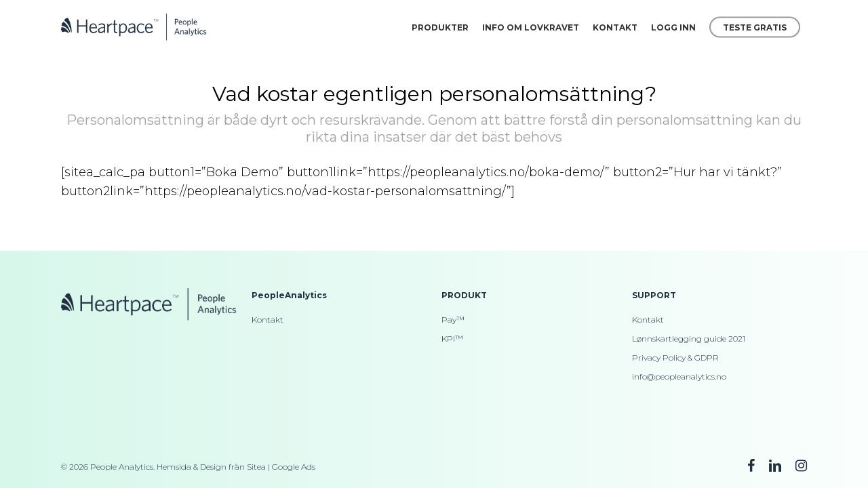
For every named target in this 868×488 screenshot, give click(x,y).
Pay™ (453, 320)
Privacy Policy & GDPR (675, 358)
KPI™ (452, 339)
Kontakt (268, 320)
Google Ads (294, 467)
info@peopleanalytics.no (679, 377)
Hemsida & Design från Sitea (211, 467)
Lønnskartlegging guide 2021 (689, 339)
